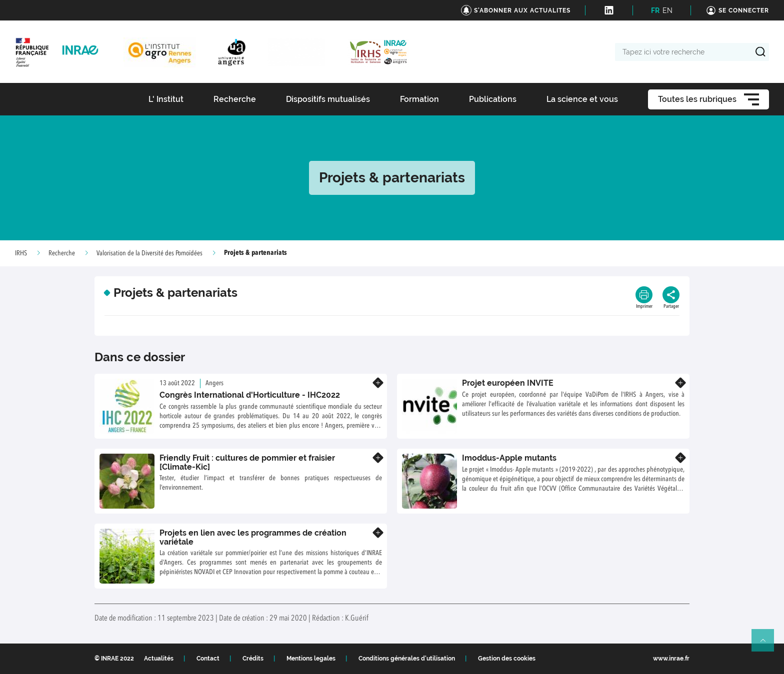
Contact (208, 659)
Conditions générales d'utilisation (407, 659)
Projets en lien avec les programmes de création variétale (253, 537)
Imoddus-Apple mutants (509, 458)
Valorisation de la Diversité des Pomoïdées (149, 253)
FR (655, 10)
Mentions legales (311, 659)
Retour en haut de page (767, 645)
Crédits (253, 659)
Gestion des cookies (507, 659)
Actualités (159, 659)
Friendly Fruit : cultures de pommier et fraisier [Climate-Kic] (247, 462)
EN (667, 10)
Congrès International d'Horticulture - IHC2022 (250, 395)
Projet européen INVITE (508, 383)
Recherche (62, 253)
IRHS (21, 253)
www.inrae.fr (671, 659)
